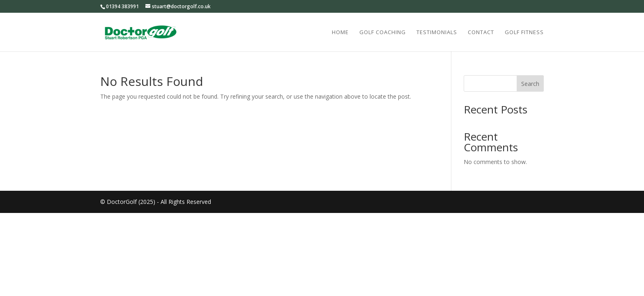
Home (340, 32)
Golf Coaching (383, 32)
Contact (481, 32)
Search (530, 84)
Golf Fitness (524, 32)
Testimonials (437, 32)
